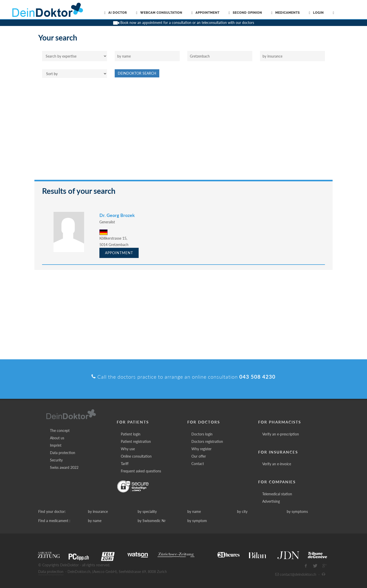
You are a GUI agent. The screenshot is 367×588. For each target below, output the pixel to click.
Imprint (56, 445)
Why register (201, 449)
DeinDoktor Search (137, 73)
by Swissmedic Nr (152, 521)
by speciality (147, 511)
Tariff (125, 464)
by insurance (98, 511)
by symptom (197, 521)
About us (57, 438)
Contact (198, 464)
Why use (128, 449)
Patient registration (136, 441)
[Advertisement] (183, 131)
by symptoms (297, 511)
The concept (60, 430)
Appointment (119, 253)
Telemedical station (277, 494)
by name (194, 511)
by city (242, 511)
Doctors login (202, 434)
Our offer (199, 456)
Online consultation (136, 456)
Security (56, 460)
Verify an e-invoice (277, 464)
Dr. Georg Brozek (117, 215)
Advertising (271, 501)
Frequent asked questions (141, 471)
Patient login (131, 434)
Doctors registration (207, 441)
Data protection (63, 453)
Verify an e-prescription (281, 434)
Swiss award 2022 (64, 467)
